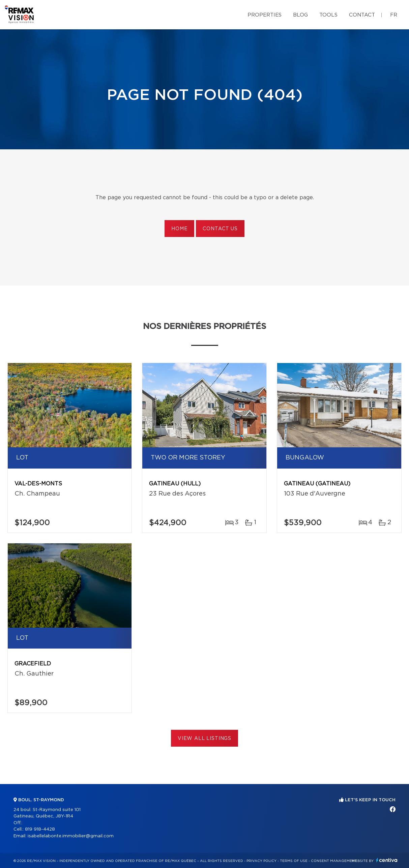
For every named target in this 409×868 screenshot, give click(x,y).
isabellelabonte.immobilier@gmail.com (71, 836)
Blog (300, 15)
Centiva (387, 860)
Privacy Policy (261, 861)
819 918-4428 (40, 829)
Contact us (220, 229)
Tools (328, 15)
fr (394, 15)
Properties (265, 15)
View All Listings (204, 739)
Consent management (334, 861)
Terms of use (294, 861)
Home (179, 229)
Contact (362, 15)
